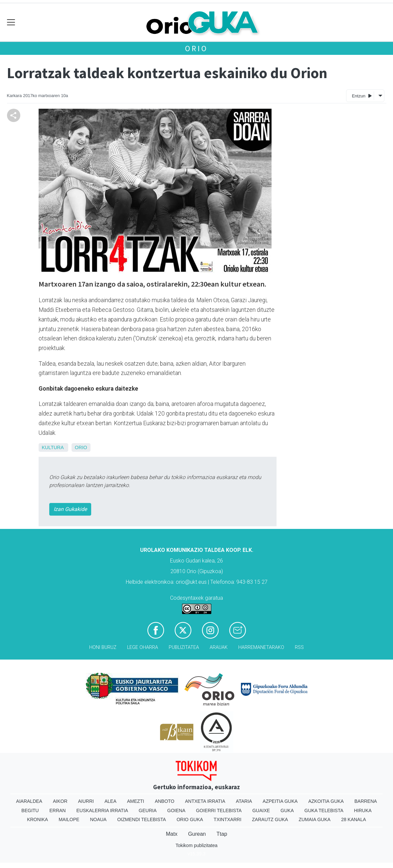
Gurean (197, 834)
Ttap (222, 834)
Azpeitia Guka (280, 801)
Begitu (30, 810)
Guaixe (261, 810)
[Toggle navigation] (11, 22)
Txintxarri (227, 819)
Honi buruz (103, 647)
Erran (57, 810)
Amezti (136, 801)
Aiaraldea (29, 801)
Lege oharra (143, 647)
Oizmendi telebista (142, 819)
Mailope (69, 819)
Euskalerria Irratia (102, 810)
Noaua (98, 819)
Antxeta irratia (205, 801)
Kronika (37, 819)
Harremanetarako (261, 647)
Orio (196, 48)
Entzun (362, 96)
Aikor (60, 801)
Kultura (53, 447)
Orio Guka (190, 819)
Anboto (165, 801)
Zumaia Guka (314, 819)
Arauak (219, 647)
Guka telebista (324, 810)
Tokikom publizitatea (196, 845)
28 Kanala (354, 819)
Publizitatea (184, 647)
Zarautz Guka (270, 819)
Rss (299, 647)
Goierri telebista (219, 810)
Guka (287, 810)
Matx (172, 834)
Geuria (148, 810)
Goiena (176, 810)
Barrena (366, 801)
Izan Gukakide (70, 509)
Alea (110, 801)
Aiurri (86, 801)
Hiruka (363, 810)
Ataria (244, 801)
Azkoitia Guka (326, 801)
